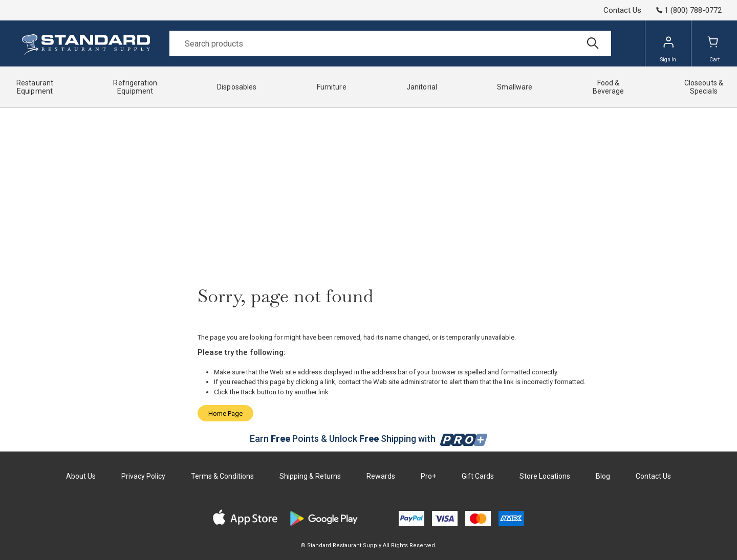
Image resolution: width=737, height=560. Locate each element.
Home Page (225, 413)
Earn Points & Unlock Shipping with (369, 439)
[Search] (390, 43)
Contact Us (622, 10)
